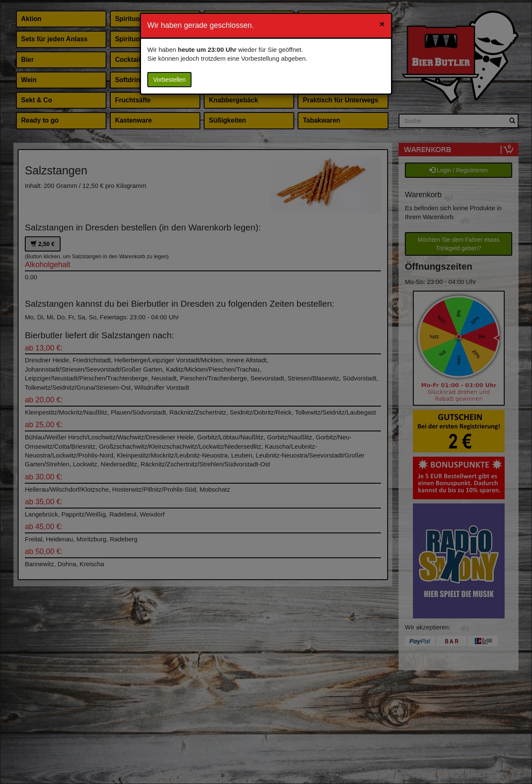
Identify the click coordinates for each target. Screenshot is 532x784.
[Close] (382, 24)
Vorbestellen (169, 80)
